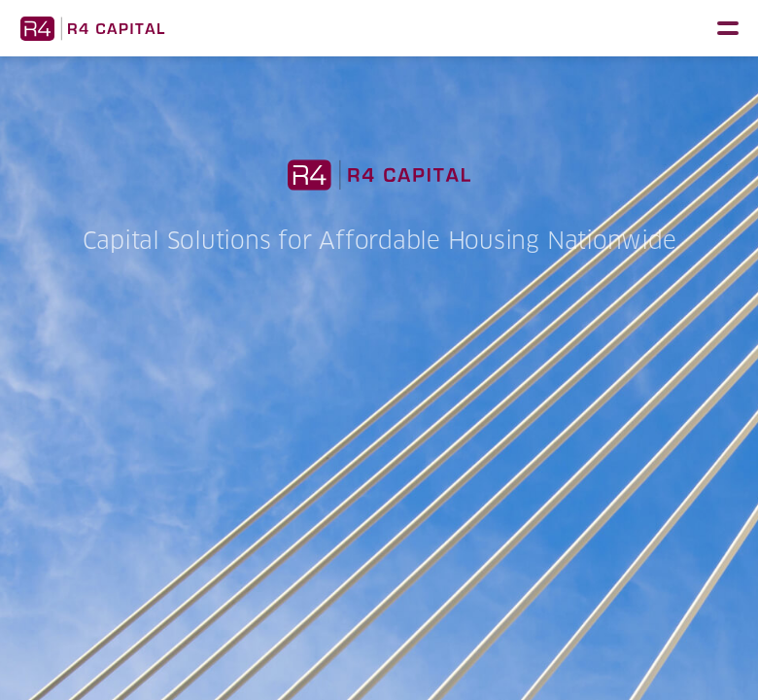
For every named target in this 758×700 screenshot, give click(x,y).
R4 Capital (92, 28)
